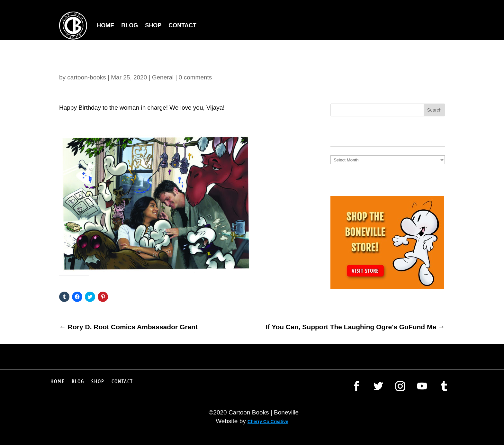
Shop (153, 25)
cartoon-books (86, 77)
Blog (130, 25)
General (163, 77)
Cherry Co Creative (268, 422)
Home (105, 25)
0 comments (195, 77)
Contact (182, 25)
